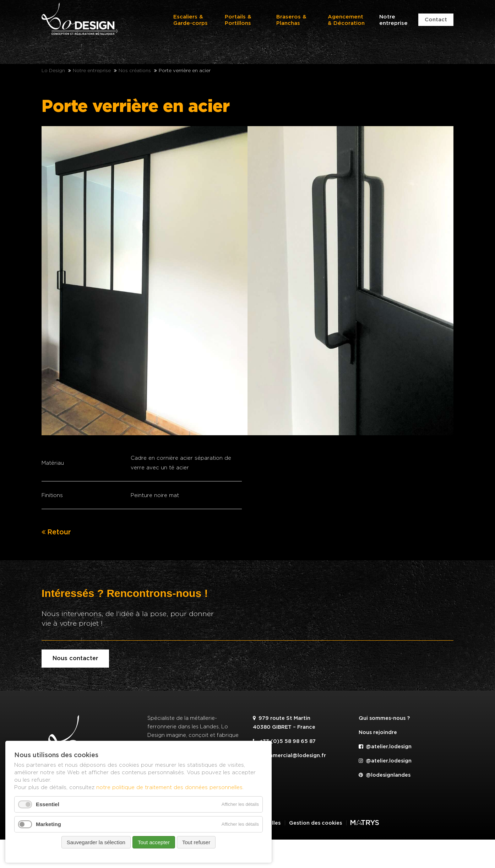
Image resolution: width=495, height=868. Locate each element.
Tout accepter (154, 842)
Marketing (48, 824)
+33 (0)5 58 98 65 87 (284, 741)
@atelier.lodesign (385, 747)
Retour (59, 532)
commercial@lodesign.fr (289, 756)
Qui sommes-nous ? (384, 718)
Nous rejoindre (378, 732)
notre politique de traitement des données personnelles (169, 787)
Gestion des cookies (316, 823)
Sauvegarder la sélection (96, 842)
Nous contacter (75, 658)
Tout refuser (196, 842)
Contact (436, 20)
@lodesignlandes (385, 775)
